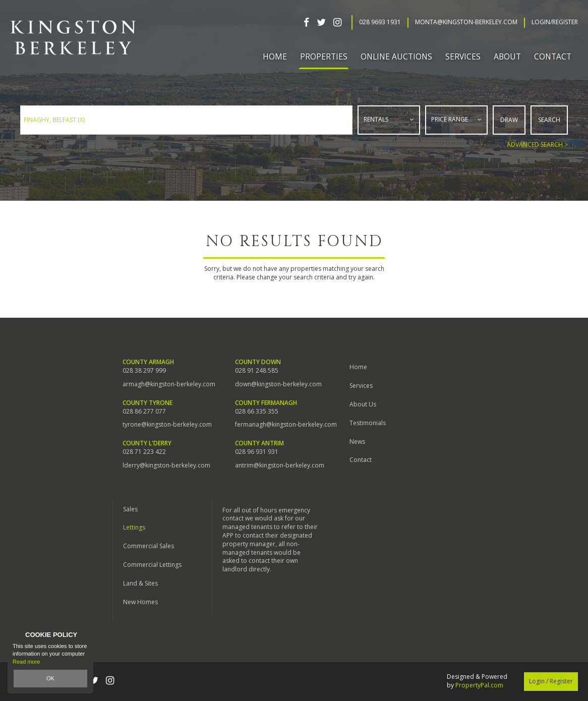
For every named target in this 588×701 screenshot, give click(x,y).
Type (358, 132)
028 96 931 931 (257, 452)
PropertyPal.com (479, 685)
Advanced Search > (537, 144)
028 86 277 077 (144, 412)
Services (361, 386)
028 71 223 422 (144, 452)
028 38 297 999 (144, 371)
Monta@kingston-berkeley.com (466, 22)
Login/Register (555, 22)
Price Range (450, 119)
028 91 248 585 (257, 371)
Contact (553, 56)
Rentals (376, 119)
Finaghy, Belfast (54, 120)
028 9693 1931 (380, 22)
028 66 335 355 (257, 412)
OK (50, 678)
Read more (26, 662)
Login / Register (551, 681)
